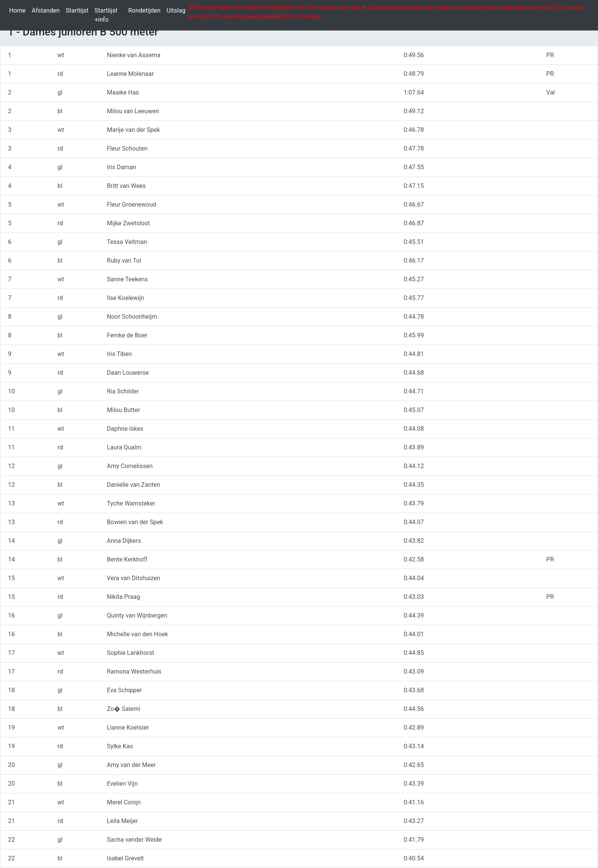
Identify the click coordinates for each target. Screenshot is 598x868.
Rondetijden (146, 10)
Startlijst (79, 10)
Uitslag (178, 10)
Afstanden (47, 10)
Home (19, 10)
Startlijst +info (110, 15)
